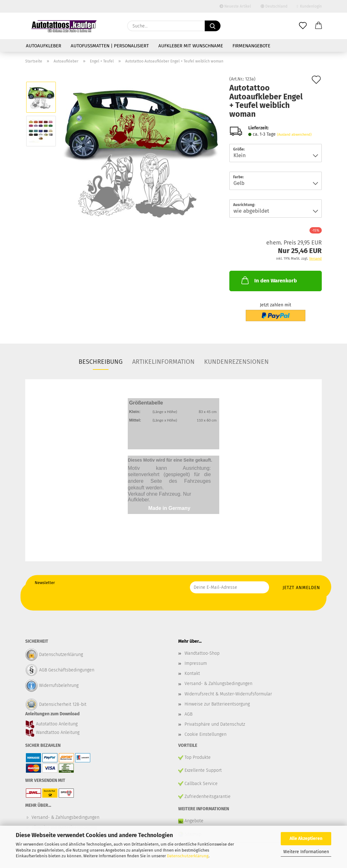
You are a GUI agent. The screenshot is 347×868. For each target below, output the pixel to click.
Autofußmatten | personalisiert (110, 46)
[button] (319, 26)
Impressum (196, 663)
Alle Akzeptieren (306, 838)
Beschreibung (101, 362)
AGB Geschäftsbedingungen (67, 670)
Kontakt (192, 673)
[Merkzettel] (303, 26)
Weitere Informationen (306, 852)
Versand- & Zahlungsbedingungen (218, 684)
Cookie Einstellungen (206, 734)
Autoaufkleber (44, 46)
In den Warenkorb (268, 280)
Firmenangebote (251, 46)
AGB (188, 714)
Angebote (193, 821)
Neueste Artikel (235, 6)
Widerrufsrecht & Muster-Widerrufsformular (228, 694)
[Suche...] (213, 26)
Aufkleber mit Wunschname (191, 46)
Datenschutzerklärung (188, 856)
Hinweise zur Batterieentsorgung (217, 704)
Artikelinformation (163, 362)
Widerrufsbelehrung (59, 685)
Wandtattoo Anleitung (57, 732)
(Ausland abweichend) (294, 135)
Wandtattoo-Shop (202, 653)
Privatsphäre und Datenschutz (215, 724)
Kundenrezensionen (236, 362)
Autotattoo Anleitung (56, 724)
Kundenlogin (309, 6)
